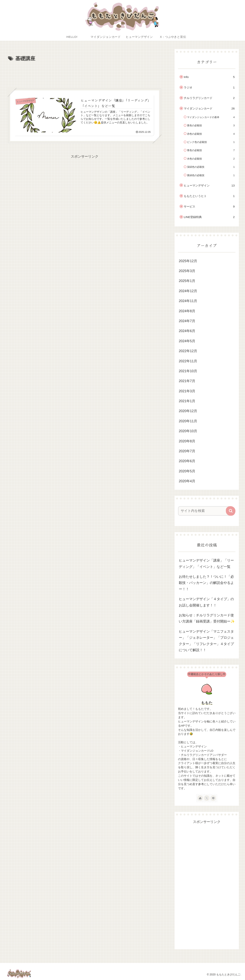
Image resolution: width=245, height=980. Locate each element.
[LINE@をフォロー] (213, 798)
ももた (207, 703)
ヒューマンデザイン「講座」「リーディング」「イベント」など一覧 (206, 563)
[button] (231, 511)
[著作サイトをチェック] (200, 798)
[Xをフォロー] (207, 798)
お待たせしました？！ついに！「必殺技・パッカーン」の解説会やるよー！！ (206, 583)
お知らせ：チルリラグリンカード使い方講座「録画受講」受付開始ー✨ (207, 618)
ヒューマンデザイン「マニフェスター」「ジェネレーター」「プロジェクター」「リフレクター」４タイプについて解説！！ (206, 641)
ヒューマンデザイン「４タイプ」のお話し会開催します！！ (206, 602)
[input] (204, 511)
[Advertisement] (85, 74)
